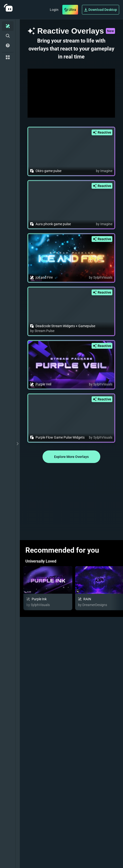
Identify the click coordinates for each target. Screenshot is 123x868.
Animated (34, 862)
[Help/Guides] (8, 45)
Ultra (70, 10)
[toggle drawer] (18, 444)
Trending (33, 750)
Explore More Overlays (71, 457)
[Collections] (8, 57)
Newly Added (37, 693)
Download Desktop (101, 10)
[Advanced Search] (8, 36)
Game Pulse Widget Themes (50, 806)
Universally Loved (41, 561)
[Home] (8, 26)
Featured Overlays (41, 626)
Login (54, 10)
